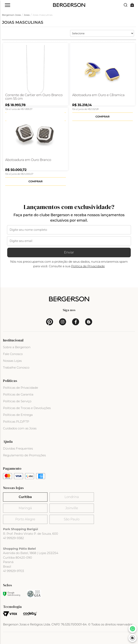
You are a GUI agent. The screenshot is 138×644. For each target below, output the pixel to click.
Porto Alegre (25, 519)
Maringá (25, 508)
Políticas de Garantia (18, 394)
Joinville (72, 508)
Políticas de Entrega (18, 415)
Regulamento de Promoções (24, 455)
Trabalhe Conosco (16, 367)
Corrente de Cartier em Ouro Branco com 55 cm (34, 97)
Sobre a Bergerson (17, 347)
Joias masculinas (43, 15)
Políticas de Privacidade (21, 388)
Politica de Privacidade (88, 266)
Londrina (72, 497)
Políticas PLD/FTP (16, 422)
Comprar (103, 116)
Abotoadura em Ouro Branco (28, 160)
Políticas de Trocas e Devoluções (27, 408)
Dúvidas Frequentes (18, 448)
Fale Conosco (13, 354)
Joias (27, 15)
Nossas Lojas (12, 361)
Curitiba (25, 497)
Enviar (69, 252)
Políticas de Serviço (17, 401)
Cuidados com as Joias (20, 428)
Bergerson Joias (11, 15)
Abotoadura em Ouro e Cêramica (98, 95)
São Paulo (72, 519)
